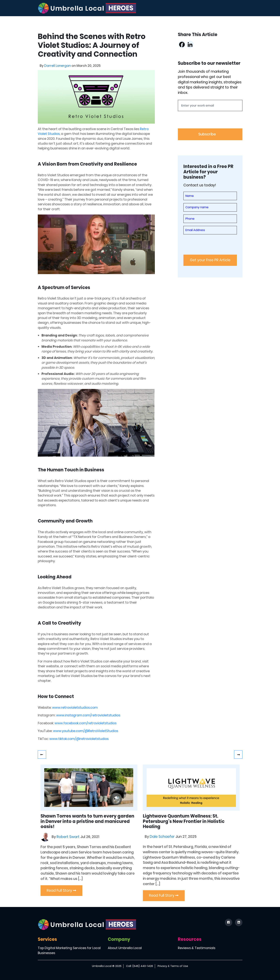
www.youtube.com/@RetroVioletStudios (86, 731)
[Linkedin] (190, 45)
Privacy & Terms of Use (173, 966)
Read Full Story (62, 890)
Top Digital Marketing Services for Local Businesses (69, 951)
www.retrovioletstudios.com (75, 708)
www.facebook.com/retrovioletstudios (86, 723)
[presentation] (206, 121)
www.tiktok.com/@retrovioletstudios (79, 739)
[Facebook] (182, 45)
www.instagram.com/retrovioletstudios (88, 715)
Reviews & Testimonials (197, 948)
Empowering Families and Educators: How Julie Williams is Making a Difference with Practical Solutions (238, 755)
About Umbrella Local (125, 948)
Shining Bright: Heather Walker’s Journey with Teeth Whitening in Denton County (42, 755)
